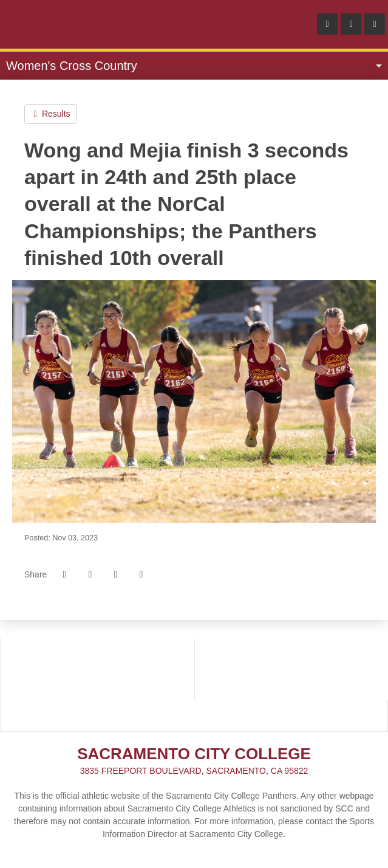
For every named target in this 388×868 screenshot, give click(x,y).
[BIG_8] (291, 653)
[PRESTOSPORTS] (194, 715)
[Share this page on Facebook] (64, 574)
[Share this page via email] (115, 574)
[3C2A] (97, 653)
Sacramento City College (79, 24)
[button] (141, 574)
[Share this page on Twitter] (90, 574)
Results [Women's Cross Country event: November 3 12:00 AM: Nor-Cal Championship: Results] (51, 114)
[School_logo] (97, 684)
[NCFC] (291, 684)
